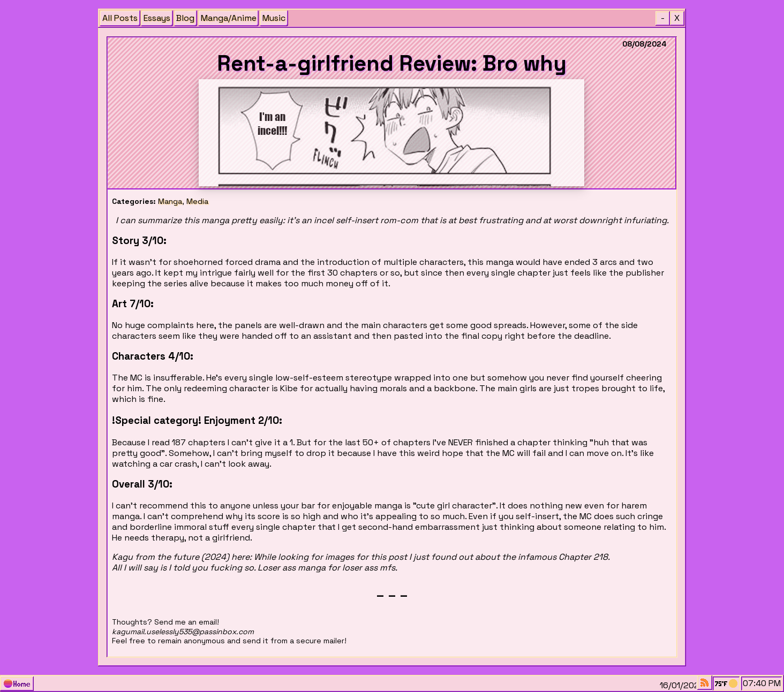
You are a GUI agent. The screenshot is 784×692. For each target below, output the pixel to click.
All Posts (120, 18)
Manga (170, 201)
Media (197, 201)
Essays (157, 18)
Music (274, 18)
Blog (185, 18)
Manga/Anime (229, 18)
